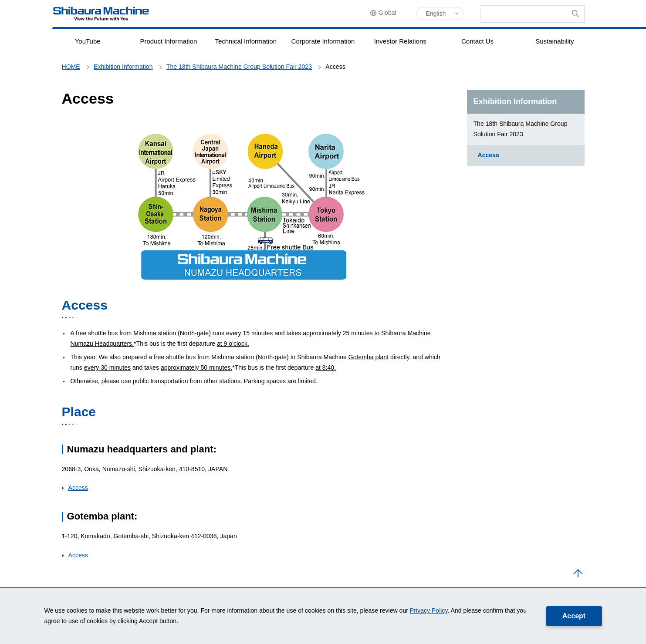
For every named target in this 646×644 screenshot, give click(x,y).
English (436, 13)
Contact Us (477, 41)
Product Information (168, 41)
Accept (574, 616)
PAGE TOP (578, 574)
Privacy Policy (429, 610)
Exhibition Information (515, 101)
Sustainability (555, 41)
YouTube (87, 41)
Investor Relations (400, 41)
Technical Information (246, 41)
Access (78, 488)
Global (391, 14)
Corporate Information (323, 41)
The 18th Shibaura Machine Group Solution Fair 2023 (521, 129)
